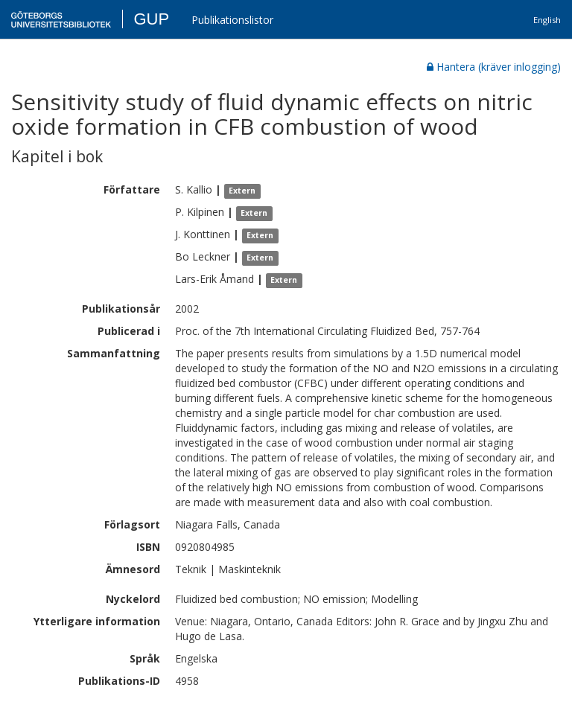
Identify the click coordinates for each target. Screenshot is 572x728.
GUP (151, 19)
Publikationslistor (232, 20)
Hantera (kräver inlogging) (494, 67)
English (547, 20)
